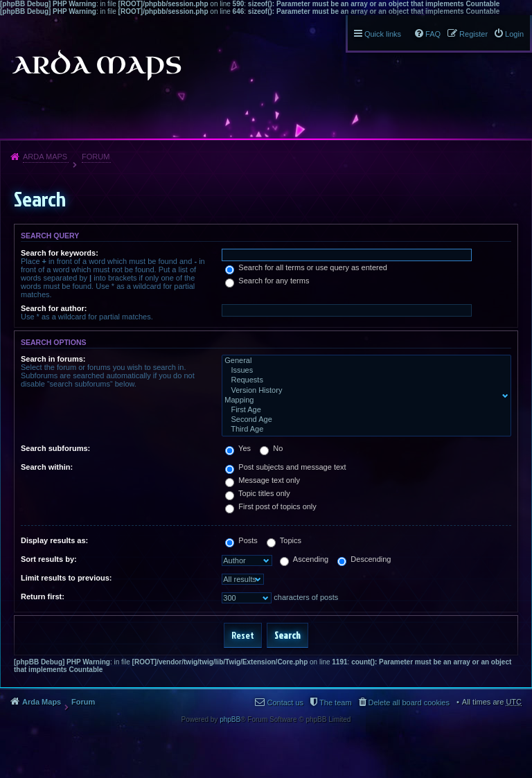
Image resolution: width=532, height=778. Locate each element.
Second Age (363, 420)
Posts (241, 540)
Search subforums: (55, 448)
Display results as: (54, 540)
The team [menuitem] (335, 702)
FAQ (433, 34)
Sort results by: (49, 559)
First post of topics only (271, 506)
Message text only (263, 480)
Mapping (363, 400)
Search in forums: (53, 359)
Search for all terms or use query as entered (306, 267)
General (363, 361)
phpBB (230, 719)
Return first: (43, 596)
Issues (363, 371)
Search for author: (54, 308)
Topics (284, 540)
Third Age (363, 430)
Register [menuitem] (473, 34)
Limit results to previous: (66, 578)
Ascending (304, 559)
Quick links (383, 34)
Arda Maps (45, 157)
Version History (363, 391)
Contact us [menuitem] (285, 702)
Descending (364, 559)
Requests (363, 380)
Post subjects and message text (285, 467)
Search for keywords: (60, 253)
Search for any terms (267, 281)
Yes (238, 448)
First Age (363, 410)
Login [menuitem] (514, 34)
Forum (96, 157)
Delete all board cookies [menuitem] (409, 702)
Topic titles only (257, 493)
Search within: (47, 467)
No (271, 448)
